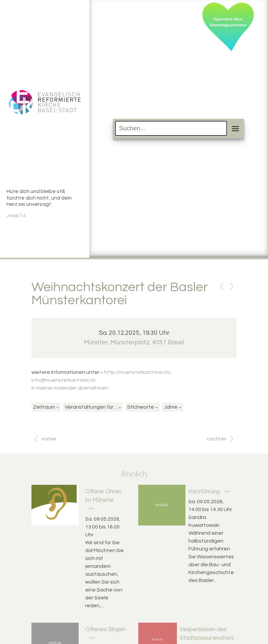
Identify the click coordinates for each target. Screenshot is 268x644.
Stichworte (141, 407)
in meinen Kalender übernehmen (70, 388)
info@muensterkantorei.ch (64, 380)
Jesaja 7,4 (16, 216)
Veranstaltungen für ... (91, 407)
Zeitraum (44, 407)
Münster (134, 342)
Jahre (171, 407)
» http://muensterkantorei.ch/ (136, 372)
